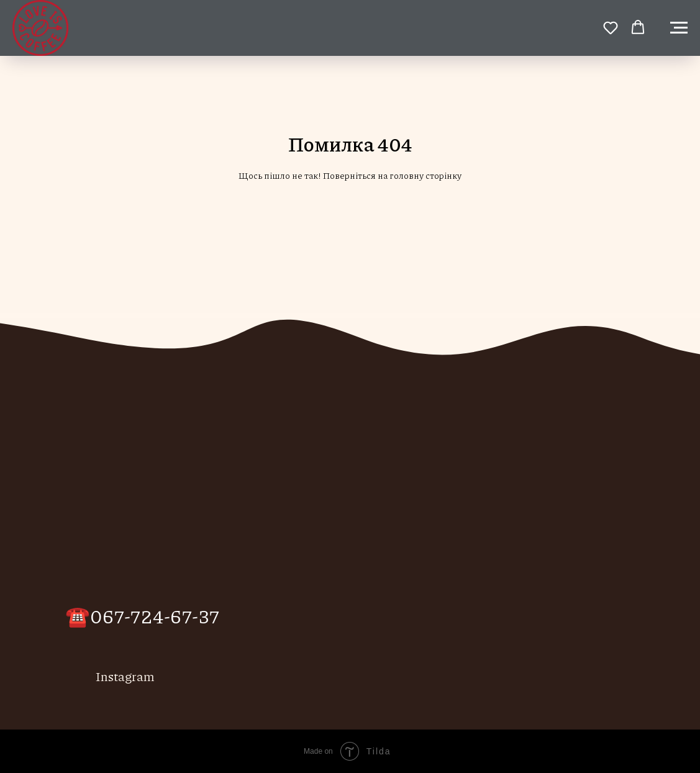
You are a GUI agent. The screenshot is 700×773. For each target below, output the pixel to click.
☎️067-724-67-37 (142, 615)
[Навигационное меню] (679, 28)
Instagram (125, 676)
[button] (611, 27)
